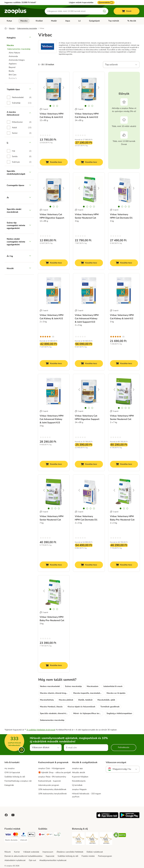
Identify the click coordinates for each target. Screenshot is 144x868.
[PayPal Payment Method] (24, 835)
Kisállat (39, 21)
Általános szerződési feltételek (70, 852)
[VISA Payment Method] (8, 835)
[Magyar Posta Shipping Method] (57, 835)
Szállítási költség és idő (15, 777)
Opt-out (32, 860)
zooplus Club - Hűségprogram (52, 768)
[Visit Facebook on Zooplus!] (6, 815)
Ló (79, 21)
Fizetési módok (88, 856)
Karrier (17, 852)
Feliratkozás (124, 747)
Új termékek (77, 785)
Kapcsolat (50, 856)
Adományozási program (49, 785)
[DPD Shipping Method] (42, 835)
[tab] (50, 106)
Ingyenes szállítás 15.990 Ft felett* (20, 2)
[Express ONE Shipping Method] (49, 835)
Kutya (9, 21)
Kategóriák (9, 785)
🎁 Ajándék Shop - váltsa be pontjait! (55, 772)
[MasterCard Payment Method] (16, 835)
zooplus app (77, 768)
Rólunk (8, 852)
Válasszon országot (116, 762)
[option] (19, 97)
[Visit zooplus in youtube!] (13, 815)
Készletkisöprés (79, 781)
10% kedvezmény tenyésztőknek (52, 794)
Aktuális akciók (79, 772)
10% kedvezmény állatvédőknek (52, 789)
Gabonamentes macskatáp (27, 28)
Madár (54, 21)
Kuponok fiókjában (80, 777)
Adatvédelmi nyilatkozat (15, 860)
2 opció (44, 109)
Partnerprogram (105, 856)
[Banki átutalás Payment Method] (11, 840)
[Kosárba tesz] (54, 162)
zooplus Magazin (79, 789)
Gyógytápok (94, 21)
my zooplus (10, 768)
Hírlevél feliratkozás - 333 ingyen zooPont (86, 795)
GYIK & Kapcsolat (12, 772)
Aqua (68, 21)
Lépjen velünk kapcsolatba (81, 3)
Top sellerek (111, 65)
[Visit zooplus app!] (107, 817)
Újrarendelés (106, 3)
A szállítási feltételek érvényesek (41, 730)
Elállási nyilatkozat (95, 852)
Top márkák (114, 21)
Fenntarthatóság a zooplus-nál (18, 781)
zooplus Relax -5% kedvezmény (52, 777)
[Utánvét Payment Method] (24, 840)
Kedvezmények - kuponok (49, 781)
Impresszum (48, 852)
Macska (24, 21)
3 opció (79, 210)
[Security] (78, 839)
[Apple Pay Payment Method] (31, 835)
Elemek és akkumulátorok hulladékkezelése (23, 856)
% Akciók (132, 21)
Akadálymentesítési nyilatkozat (53, 860)
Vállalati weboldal (31, 852)
